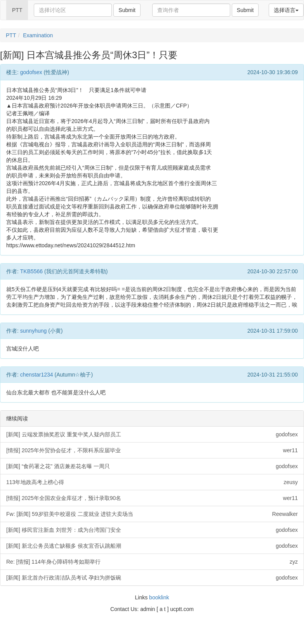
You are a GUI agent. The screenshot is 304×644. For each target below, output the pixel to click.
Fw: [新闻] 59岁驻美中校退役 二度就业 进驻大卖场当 (152, 514)
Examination (38, 35)
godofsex (31, 72)
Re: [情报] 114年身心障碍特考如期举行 (152, 562)
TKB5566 (31, 271)
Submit (127, 10)
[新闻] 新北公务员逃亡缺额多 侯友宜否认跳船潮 (152, 546)
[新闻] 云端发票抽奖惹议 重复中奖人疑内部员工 (152, 434)
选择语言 (286, 10)
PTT (17, 10)
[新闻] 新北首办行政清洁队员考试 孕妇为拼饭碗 (152, 578)
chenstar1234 (37, 375)
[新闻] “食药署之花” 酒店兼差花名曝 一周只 (152, 466)
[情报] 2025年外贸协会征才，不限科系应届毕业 (152, 450)
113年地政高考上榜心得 (152, 482)
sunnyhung (34, 331)
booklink (159, 597)
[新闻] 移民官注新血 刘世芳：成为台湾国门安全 (152, 530)
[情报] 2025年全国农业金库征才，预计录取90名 (152, 498)
